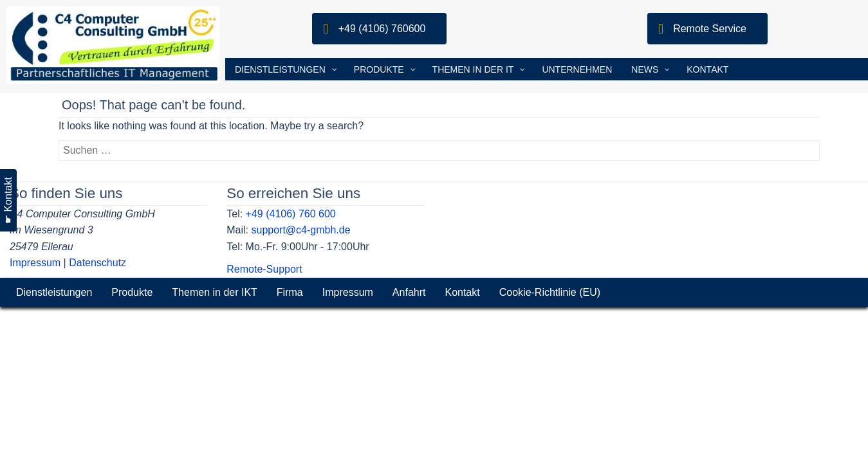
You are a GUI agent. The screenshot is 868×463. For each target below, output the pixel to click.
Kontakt (462, 292)
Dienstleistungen (54, 292)
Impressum (35, 263)
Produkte (132, 292)
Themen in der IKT (215, 292)
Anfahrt (409, 292)
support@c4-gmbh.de (300, 230)
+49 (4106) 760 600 (291, 214)
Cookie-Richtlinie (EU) (550, 292)
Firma (290, 292)
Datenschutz (97, 263)
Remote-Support (264, 269)
